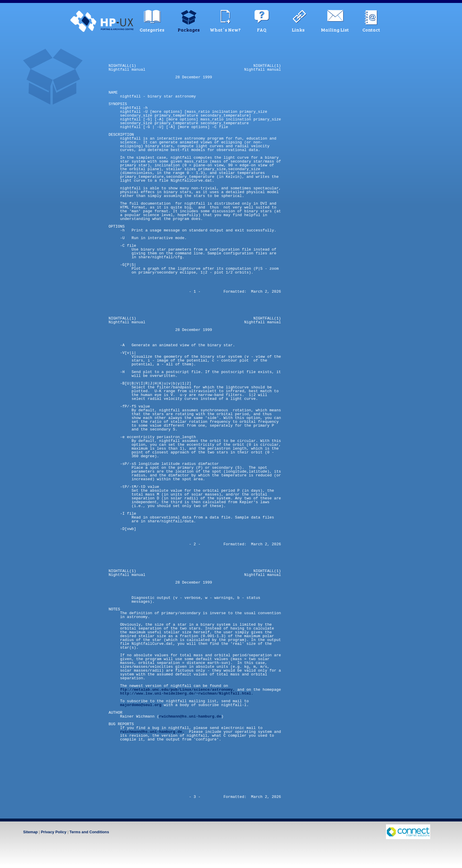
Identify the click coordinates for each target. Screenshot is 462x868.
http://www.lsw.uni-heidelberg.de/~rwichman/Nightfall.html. (187, 693)
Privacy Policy (54, 832)
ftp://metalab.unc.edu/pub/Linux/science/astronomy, (177, 690)
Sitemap (30, 832)
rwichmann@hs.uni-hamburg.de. (152, 732)
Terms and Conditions (89, 832)
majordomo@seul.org (141, 705)
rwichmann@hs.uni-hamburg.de (190, 716)
